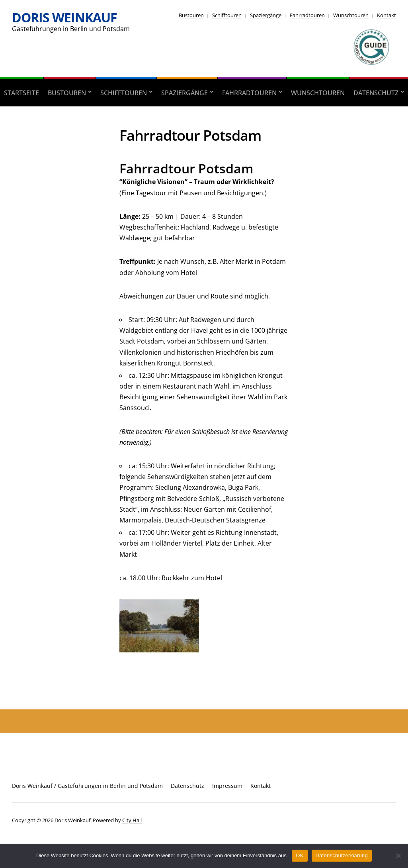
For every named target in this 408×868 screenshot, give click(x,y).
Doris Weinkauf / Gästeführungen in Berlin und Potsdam (87, 786)
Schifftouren (227, 15)
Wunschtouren (351, 15)
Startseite (21, 93)
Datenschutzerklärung (342, 855)
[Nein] (398, 856)
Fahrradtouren (307, 15)
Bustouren (191, 15)
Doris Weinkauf (64, 17)
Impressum (227, 786)
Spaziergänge (266, 15)
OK (300, 855)
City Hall (132, 820)
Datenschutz (376, 93)
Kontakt (387, 15)
